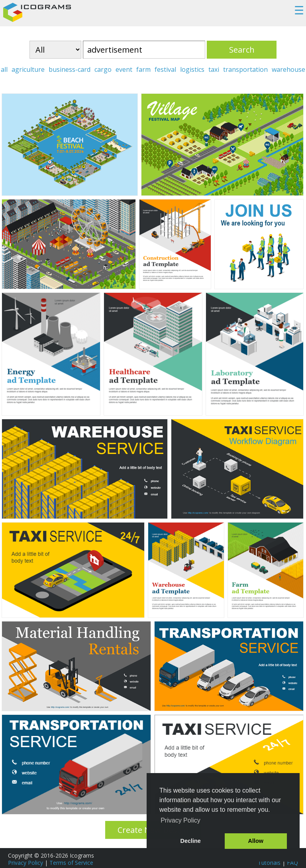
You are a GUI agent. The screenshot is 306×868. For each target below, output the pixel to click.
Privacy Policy (25, 863)
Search (242, 50)
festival (165, 69)
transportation (245, 69)
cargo (103, 69)
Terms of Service (71, 863)
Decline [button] (191, 841)
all (4, 69)
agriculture (28, 69)
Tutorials (269, 863)
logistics (192, 69)
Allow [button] (256, 841)
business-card (70, 69)
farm (143, 69)
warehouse (288, 69)
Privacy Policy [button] (180, 820)
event (124, 69)
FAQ (292, 863)
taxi (214, 69)
